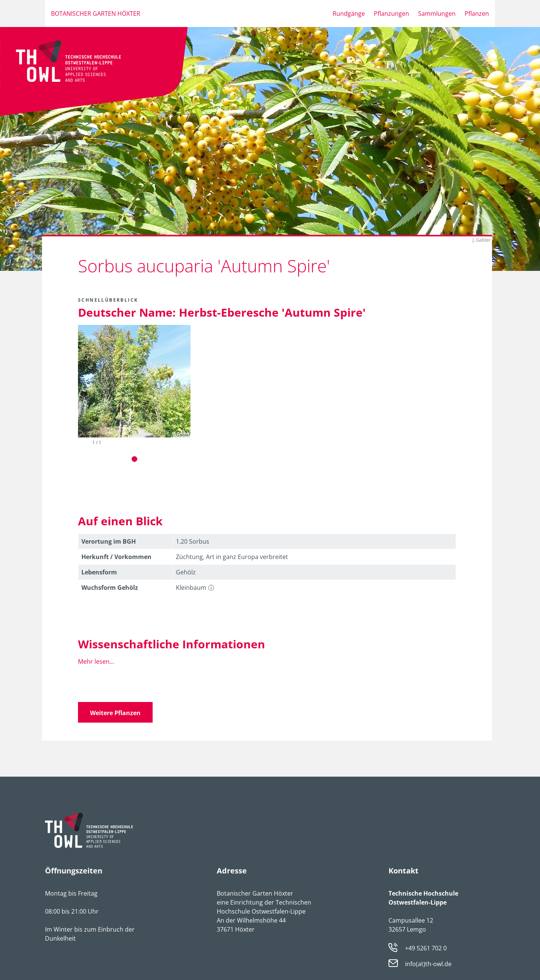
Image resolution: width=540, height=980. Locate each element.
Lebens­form (99, 572)
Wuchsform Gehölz (110, 588)
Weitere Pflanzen (115, 713)
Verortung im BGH (109, 541)
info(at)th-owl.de (428, 964)
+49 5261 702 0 (426, 948)
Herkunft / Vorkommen (116, 557)
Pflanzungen (391, 14)
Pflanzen (477, 14)
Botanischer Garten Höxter (96, 14)
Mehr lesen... (96, 661)
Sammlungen (437, 14)
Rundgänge (349, 14)
